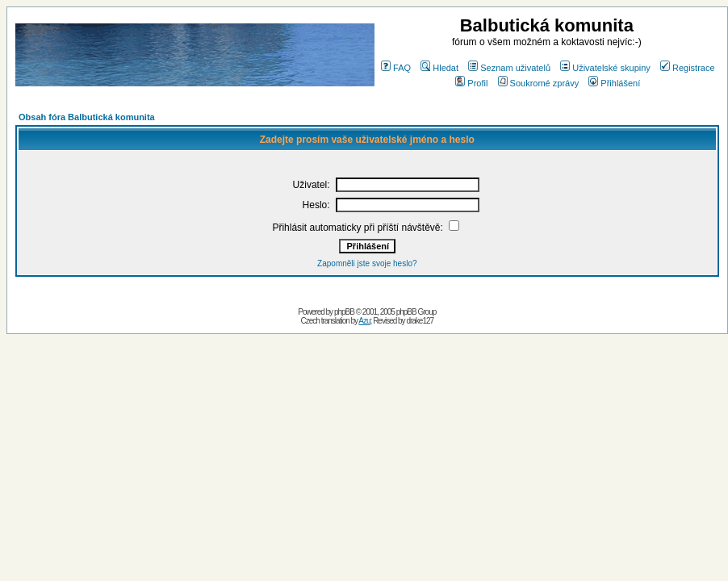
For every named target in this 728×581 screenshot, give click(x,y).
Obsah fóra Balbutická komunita (87, 117)
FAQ (396, 68)
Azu (364, 321)
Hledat (439, 68)
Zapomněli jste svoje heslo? (367, 263)
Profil (471, 83)
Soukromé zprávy (539, 83)
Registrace (688, 68)
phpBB (344, 312)
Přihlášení (614, 83)
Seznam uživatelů (509, 68)
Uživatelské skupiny (605, 68)
